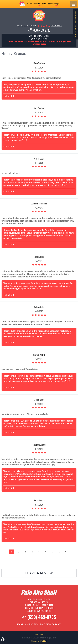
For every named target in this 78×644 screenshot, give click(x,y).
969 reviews (56, 26)
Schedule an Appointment (76, 24)
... (60, 552)
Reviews (20, 54)
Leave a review (39, 573)
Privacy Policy (39, 635)
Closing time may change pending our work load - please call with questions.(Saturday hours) (39, 608)
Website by (39, 641)
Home (6, 54)
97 (66, 552)
